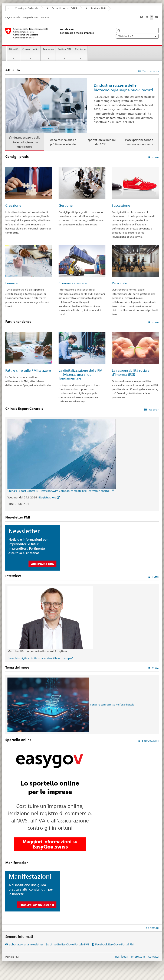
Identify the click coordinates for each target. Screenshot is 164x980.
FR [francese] (147, 17)
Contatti (153, 957)
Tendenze (48, 49)
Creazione (13, 205)
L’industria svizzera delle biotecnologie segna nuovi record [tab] (25, 142)
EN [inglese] (156, 17)
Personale (119, 283)
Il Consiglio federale (23, 8)
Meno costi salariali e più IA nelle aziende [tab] (63, 142)
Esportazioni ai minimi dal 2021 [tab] (101, 142)
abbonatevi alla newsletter (26, 944)
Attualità (13, 49)
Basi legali (122, 957)
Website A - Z (137, 36)
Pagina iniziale (13, 17)
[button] (119, 30)
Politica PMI (64, 49)
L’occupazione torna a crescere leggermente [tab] (139, 142)
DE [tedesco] (142, 17)
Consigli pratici (30, 49)
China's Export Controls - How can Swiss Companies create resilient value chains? (59, 491)
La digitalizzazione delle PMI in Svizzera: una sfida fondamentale (81, 374)
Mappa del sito (30, 17)
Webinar (153, 410)
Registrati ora (48, 497)
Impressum (138, 957)
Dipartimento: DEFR (62, 8)
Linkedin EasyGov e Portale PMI (69, 944)
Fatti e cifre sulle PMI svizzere (28, 370)
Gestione (66, 205)
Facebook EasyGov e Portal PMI (115, 944)
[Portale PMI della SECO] (55, 33)
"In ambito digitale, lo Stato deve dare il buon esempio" (40, 658)
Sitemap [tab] (153, 928)
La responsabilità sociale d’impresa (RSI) (131, 372)
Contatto (44, 17)
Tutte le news (150, 71)
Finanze (12, 283)
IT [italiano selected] (152, 17)
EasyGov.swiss (150, 741)
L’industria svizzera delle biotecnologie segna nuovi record (123, 88)
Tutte (155, 157)
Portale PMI (96, 8)
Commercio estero (73, 283)
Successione (121, 205)
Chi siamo (80, 49)
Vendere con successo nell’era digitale (112, 705)
